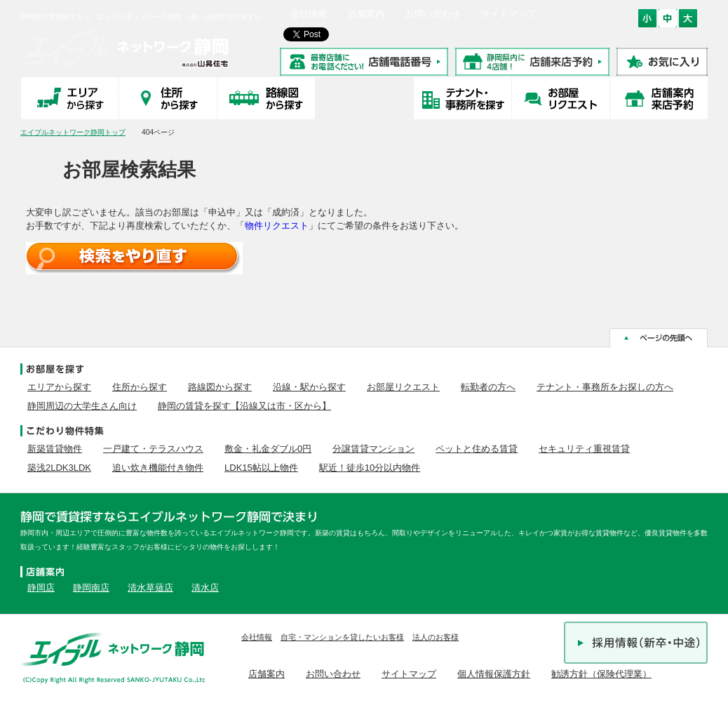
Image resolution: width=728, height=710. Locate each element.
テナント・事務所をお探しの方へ (605, 387)
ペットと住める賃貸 (477, 449)
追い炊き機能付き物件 (158, 468)
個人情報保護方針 (494, 674)
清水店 (205, 588)
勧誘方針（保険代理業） (601, 674)
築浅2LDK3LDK (59, 468)
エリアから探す (59, 387)
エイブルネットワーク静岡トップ (73, 132)
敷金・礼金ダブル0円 (268, 449)
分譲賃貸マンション (373, 449)
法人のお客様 (436, 637)
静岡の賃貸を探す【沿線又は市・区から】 (244, 406)
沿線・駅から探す (309, 387)
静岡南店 (91, 588)
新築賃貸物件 (55, 449)
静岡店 (41, 588)
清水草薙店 (150, 588)
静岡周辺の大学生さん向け (82, 406)
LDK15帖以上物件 (261, 468)
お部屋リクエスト (403, 387)
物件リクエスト (277, 226)
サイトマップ (508, 14)
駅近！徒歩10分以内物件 (370, 468)
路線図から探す (220, 387)
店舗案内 (366, 14)
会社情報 (309, 14)
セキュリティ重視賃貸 (584, 449)
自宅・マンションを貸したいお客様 (342, 637)
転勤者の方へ (488, 387)
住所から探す (140, 387)
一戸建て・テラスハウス (153, 449)
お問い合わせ (433, 14)
